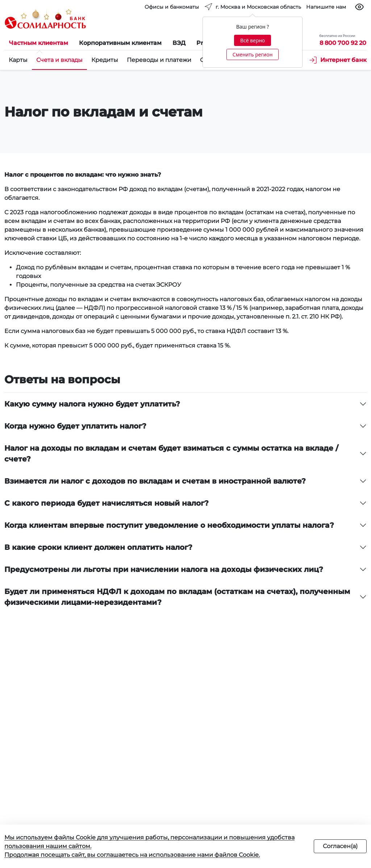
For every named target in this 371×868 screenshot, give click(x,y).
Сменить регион (253, 54)
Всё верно (253, 40)
